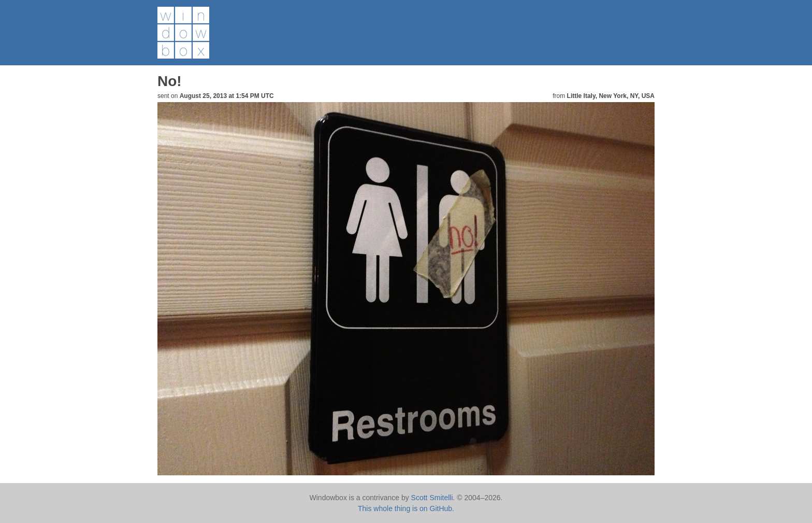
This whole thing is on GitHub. (406, 508)
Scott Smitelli (432, 498)
